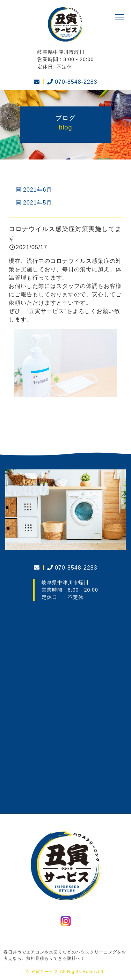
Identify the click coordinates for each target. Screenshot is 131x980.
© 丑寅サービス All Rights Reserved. (65, 972)
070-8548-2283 (71, 82)
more (98, 605)
